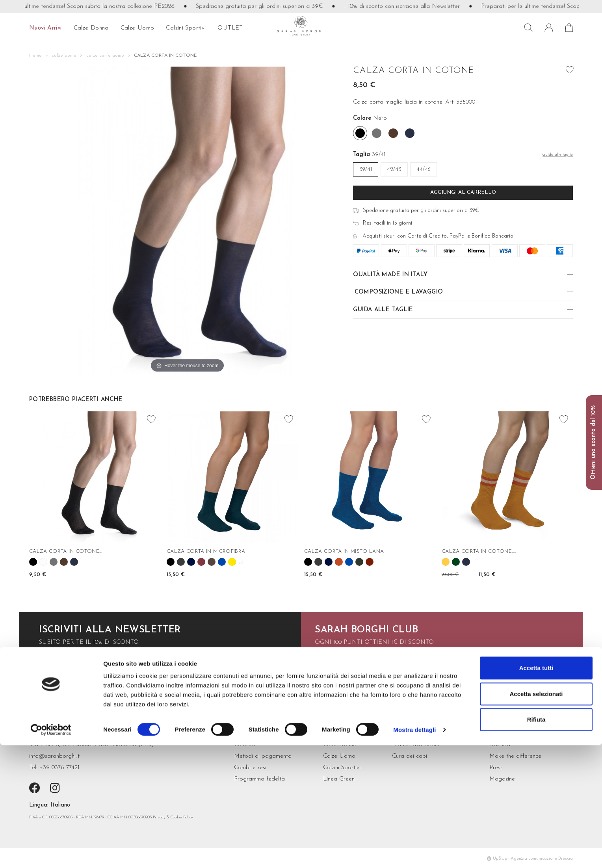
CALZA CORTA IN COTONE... (66, 551)
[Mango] (446, 562)
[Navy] (410, 133)
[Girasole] (232, 562)
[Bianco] (43, 562)
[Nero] (360, 133)
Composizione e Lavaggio (399, 292)
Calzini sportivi (186, 28)
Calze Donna (340, 745)
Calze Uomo (339, 756)
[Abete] (456, 562)
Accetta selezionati (536, 817)
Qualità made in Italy (390, 275)
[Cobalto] (222, 562)
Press (496, 768)
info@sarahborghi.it (54, 756)
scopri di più (334, 665)
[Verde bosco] (359, 562)
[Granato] (370, 562)
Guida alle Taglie (383, 310)
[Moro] (393, 133)
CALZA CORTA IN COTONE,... (479, 551)
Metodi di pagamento (263, 756)
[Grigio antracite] (181, 562)
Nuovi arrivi (46, 28)
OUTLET (230, 28)
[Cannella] (339, 562)
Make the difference (515, 756)
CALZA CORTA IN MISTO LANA (344, 551)
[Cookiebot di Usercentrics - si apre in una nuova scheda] (51, 853)
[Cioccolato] (212, 562)
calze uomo (137, 28)
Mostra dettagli (414, 852)
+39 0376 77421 (59, 768)
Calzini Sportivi (342, 768)
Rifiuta (536, 842)
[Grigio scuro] (377, 133)
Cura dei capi (410, 756)
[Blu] (191, 562)
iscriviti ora (58, 665)
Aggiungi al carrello (463, 192)
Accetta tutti (536, 791)
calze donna (91, 28)
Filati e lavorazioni (415, 745)
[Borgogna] (201, 562)
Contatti (244, 745)
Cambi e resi (250, 768)
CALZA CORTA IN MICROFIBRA (206, 551)
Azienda (500, 745)
